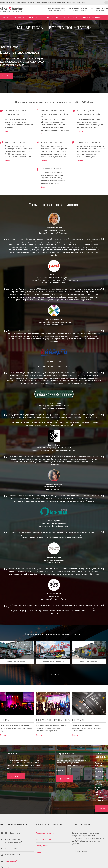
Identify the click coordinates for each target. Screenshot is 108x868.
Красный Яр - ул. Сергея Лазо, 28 (91, 670)
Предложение (50, 785)
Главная (6, 16)
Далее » (8, 131)
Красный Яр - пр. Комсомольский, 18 (54, 670)
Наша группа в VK (12, 841)
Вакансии (84, 785)
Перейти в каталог (54, 682)
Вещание (57, 16)
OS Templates (104, 863)
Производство (71, 16)
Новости (40, 832)
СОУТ (7, 847)
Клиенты (45, 16)
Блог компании (14, 785)
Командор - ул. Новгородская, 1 (17, 670)
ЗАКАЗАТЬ (7, 76)
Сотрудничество (43, 826)
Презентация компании (46, 813)
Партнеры (33, 16)
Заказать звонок (83, 831)
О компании (19, 16)
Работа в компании (44, 820)
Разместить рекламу (91, 16)
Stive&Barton (28, 863)
